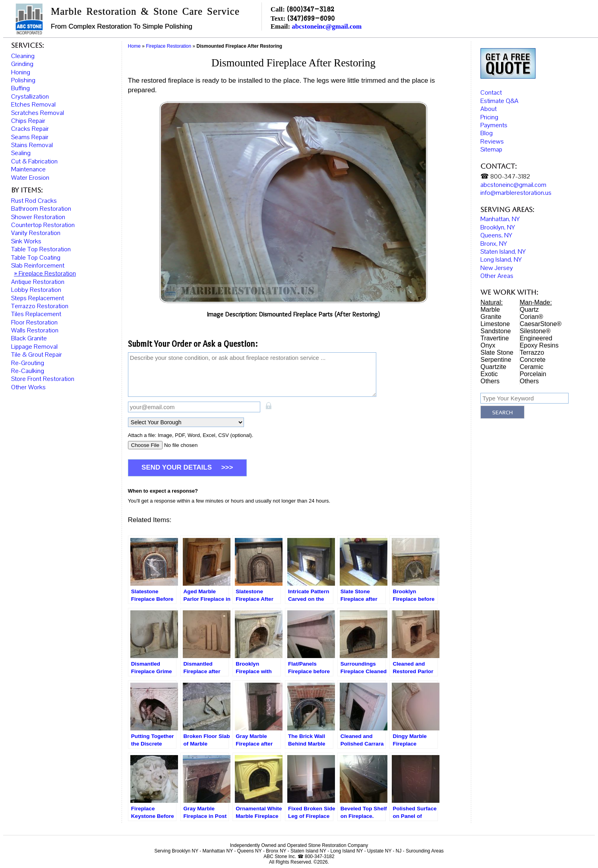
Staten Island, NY (503, 254)
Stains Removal (32, 145)
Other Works (28, 387)
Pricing (489, 120)
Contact (491, 96)
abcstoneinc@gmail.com (327, 26)
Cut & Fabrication (34, 161)
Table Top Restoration (41, 249)
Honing (21, 72)
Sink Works (26, 241)
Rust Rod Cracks (34, 201)
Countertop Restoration (43, 225)
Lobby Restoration (36, 290)
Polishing (23, 80)
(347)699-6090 (311, 18)
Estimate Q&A (499, 104)
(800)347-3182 (310, 9)
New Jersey (497, 271)
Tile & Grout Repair (37, 355)
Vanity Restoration (36, 233)
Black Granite (29, 338)
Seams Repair (30, 137)
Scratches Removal (38, 113)
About (489, 112)
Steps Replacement (38, 298)
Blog (487, 136)
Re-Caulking (28, 371)
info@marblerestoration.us (516, 196)
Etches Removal (33, 105)
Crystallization (30, 97)
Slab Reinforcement (38, 266)
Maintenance (28, 169)
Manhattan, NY (500, 222)
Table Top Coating (36, 258)
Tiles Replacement (36, 314)
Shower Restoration (38, 217)
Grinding (22, 64)
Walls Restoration (35, 330)
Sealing (21, 153)
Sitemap (491, 153)
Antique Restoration (38, 282)
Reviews (492, 144)
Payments (494, 128)
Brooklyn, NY (498, 230)
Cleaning (23, 56)
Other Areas (497, 279)
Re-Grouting (28, 363)
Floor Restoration (34, 322)
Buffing (20, 88)
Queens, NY (496, 239)
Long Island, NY (501, 263)
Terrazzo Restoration (40, 306)
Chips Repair (28, 121)
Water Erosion (30, 178)
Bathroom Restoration (41, 209)
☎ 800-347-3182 (505, 180)
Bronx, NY (494, 247)
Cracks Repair (30, 129)
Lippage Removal (34, 347)
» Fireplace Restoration (45, 274)
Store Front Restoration (43, 379)
